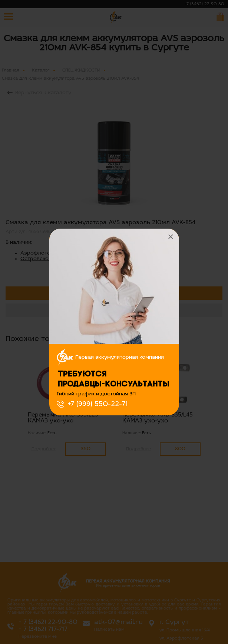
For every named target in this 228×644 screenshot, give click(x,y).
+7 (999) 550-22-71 (98, 404)
